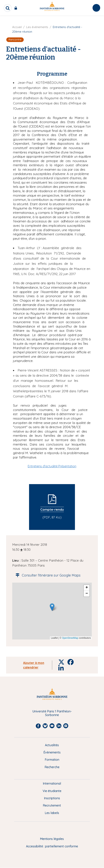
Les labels (52, 813)
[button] (52, 607)
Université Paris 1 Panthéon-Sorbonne (52, 713)
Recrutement (52, 805)
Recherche (52, 767)
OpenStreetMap (70, 638)
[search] (8, 8)
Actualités (52, 745)
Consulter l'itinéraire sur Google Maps (47, 575)
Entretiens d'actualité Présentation (52, 466)
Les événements (37, 27)
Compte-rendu (52, 509)
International (52, 783)
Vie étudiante (52, 791)
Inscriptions (52, 798)
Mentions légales (52, 839)
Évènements (52, 752)
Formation (52, 760)
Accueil (17, 27)
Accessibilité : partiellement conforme (52, 846)
